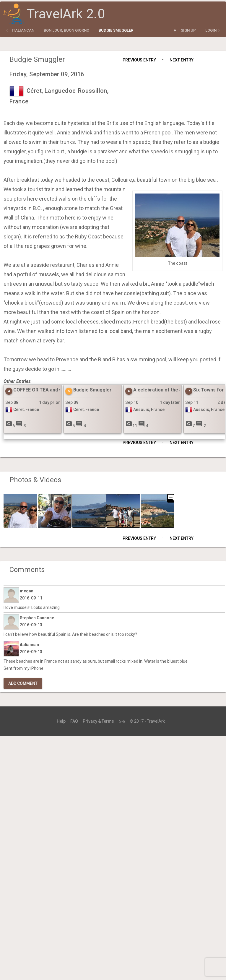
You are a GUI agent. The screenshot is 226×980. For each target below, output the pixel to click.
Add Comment (23, 683)
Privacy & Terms (98, 721)
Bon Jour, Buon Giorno (66, 30)
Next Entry (182, 60)
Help (61, 721)
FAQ (74, 721)
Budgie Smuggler (116, 30)
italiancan (23, 30)
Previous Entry (139, 60)
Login (211, 30)
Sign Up (188, 30)
